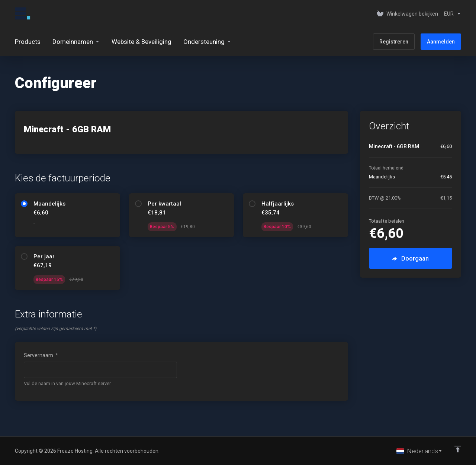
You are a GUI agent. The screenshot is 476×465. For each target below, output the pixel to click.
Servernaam (41, 355)
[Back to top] (458, 449)
